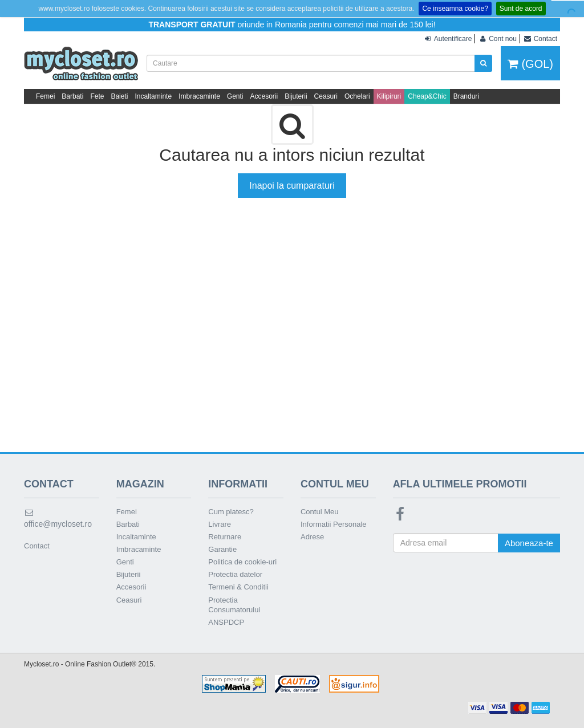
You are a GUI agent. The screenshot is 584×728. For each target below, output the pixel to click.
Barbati (72, 96)
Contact (37, 546)
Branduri (466, 96)
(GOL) (530, 64)
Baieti (119, 96)
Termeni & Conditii (238, 587)
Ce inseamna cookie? (455, 9)
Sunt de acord (521, 9)
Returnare (225, 537)
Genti (235, 96)
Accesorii (264, 96)
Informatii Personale (334, 524)
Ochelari (357, 96)
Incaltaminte (153, 96)
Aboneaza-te (529, 543)
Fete (97, 96)
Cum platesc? (231, 512)
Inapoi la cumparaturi (292, 186)
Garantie (222, 549)
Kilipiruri (389, 96)
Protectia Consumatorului (234, 605)
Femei (45, 96)
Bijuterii (296, 96)
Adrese (312, 537)
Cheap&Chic (427, 96)
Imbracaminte (199, 96)
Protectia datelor (235, 574)
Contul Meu (319, 512)
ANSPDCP (226, 622)
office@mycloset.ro (58, 518)
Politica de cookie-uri (242, 562)
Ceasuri (326, 96)
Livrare (220, 524)
